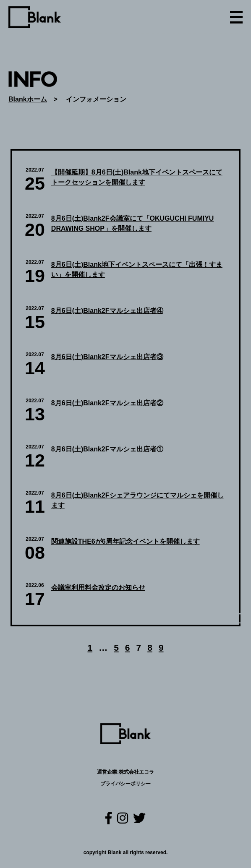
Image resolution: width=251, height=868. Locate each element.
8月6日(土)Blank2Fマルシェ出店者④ (107, 311)
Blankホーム (28, 99)
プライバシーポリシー (125, 784)
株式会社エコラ (136, 772)
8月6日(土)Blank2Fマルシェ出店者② (107, 403)
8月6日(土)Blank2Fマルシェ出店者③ (107, 357)
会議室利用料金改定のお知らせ (98, 588)
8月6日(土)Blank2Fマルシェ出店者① (107, 449)
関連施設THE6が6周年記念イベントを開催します (125, 541)
